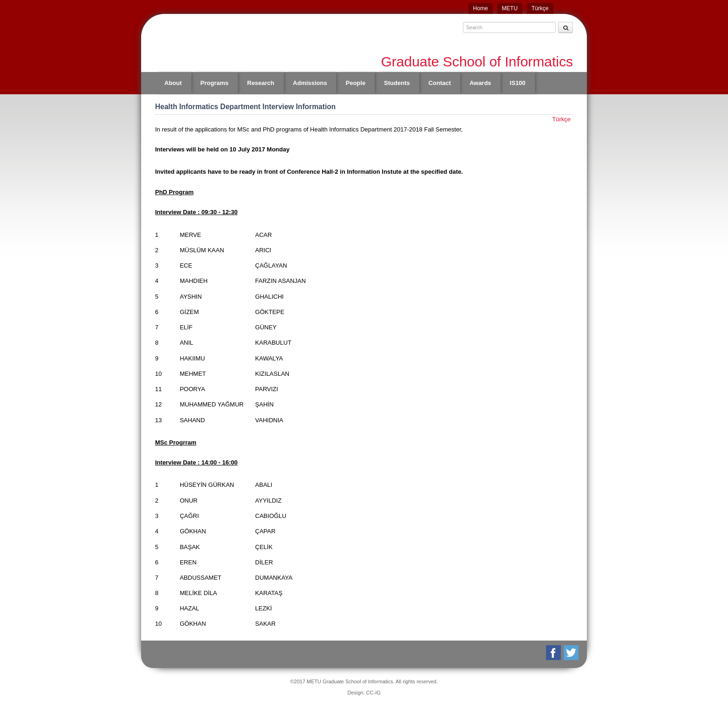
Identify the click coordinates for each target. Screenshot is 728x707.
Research (261, 83)
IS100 (518, 83)
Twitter (572, 653)
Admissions (310, 83)
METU (510, 8)
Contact (440, 83)
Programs (215, 83)
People (355, 83)
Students (397, 83)
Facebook (554, 653)
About (173, 83)
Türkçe (540, 8)
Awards (480, 83)
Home (481, 8)
